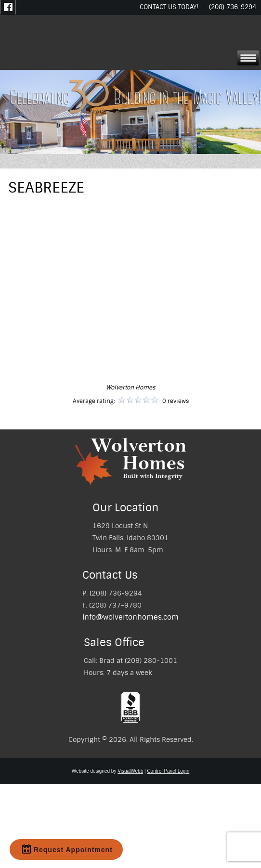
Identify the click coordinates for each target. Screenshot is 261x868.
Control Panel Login (168, 771)
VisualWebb (130, 771)
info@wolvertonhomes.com (130, 617)
